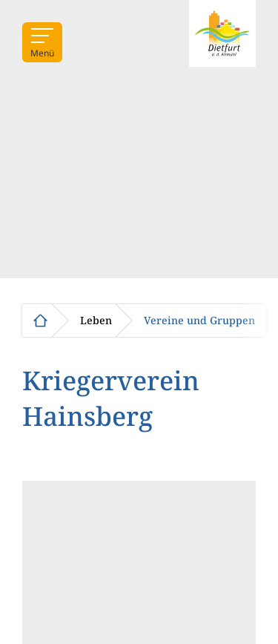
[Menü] (42, 42)
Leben (96, 321)
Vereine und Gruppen (199, 321)
